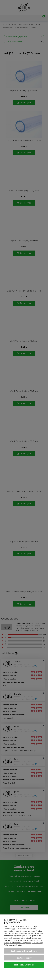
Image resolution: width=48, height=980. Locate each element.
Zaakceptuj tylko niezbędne (24, 951)
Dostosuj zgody (24, 958)
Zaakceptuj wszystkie (24, 965)
